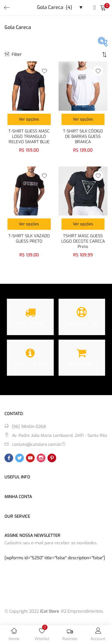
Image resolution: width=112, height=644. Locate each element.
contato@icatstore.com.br (37, 445)
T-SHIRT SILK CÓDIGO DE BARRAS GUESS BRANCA (83, 137)
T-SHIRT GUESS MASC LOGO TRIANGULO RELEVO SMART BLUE (29, 137)
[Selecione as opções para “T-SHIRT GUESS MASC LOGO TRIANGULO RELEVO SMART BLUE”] (29, 119)
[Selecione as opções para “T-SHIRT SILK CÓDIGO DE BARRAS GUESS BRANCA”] (83, 119)
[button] (103, 7)
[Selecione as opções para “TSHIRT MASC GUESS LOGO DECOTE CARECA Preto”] (83, 224)
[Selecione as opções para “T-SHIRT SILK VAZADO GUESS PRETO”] (29, 224)
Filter (13, 54)
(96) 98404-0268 (29, 427)
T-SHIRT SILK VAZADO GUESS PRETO (29, 239)
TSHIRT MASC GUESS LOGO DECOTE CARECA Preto (83, 241)
